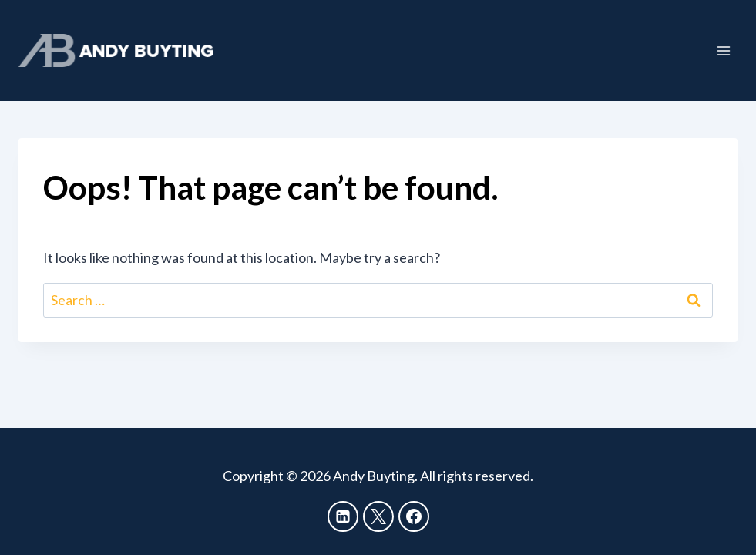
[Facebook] (414, 516)
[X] (378, 516)
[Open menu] (723, 50)
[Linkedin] (343, 516)
